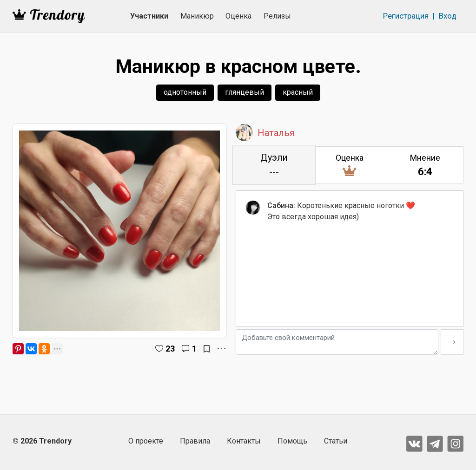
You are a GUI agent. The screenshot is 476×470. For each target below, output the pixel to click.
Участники (149, 16)
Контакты (244, 441)
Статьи (336, 441)
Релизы (277, 16)
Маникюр (197, 16)
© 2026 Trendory (42, 441)
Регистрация (406, 16)
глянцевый (245, 92)
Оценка (238, 16)
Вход (448, 16)
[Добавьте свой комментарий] (337, 342)
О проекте (146, 441)
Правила (195, 441)
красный (298, 92)
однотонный (185, 92)
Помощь (292, 441)
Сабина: (281, 206)
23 (170, 349)
